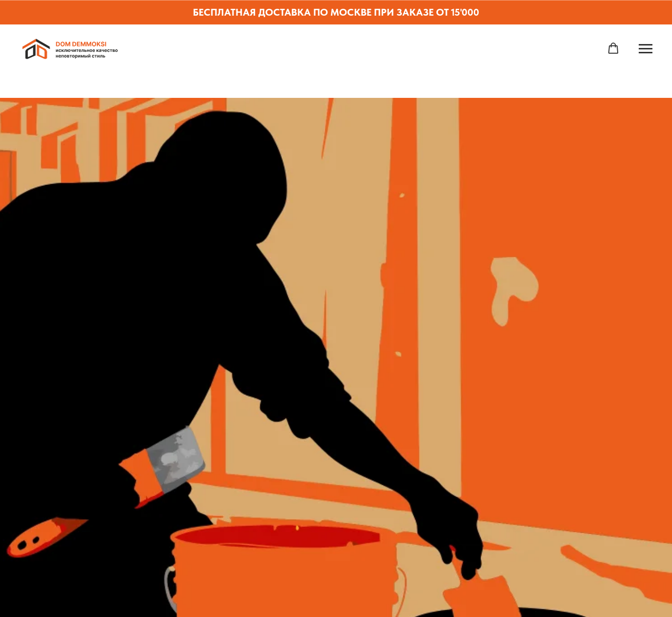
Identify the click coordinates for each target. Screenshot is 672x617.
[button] (613, 48)
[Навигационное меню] (646, 49)
